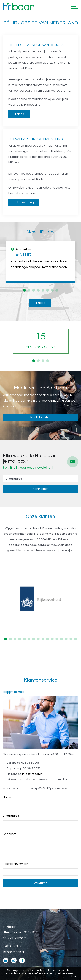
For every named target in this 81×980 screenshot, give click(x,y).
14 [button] (66, 639)
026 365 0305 (12, 946)
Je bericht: (10, 834)
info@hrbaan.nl (32, 774)
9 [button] (43, 639)
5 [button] (43, 290)
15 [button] (71, 639)
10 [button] (48, 639)
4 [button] (38, 290)
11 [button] (52, 639)
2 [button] (29, 290)
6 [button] (48, 290)
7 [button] (52, 290)
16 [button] (76, 639)
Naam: (8, 797)
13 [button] (62, 639)
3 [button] (34, 290)
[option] (40, 262)
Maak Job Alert (41, 417)
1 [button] (24, 290)
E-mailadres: (12, 816)
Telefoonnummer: (15, 864)
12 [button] (57, 639)
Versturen (41, 883)
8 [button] (57, 290)
